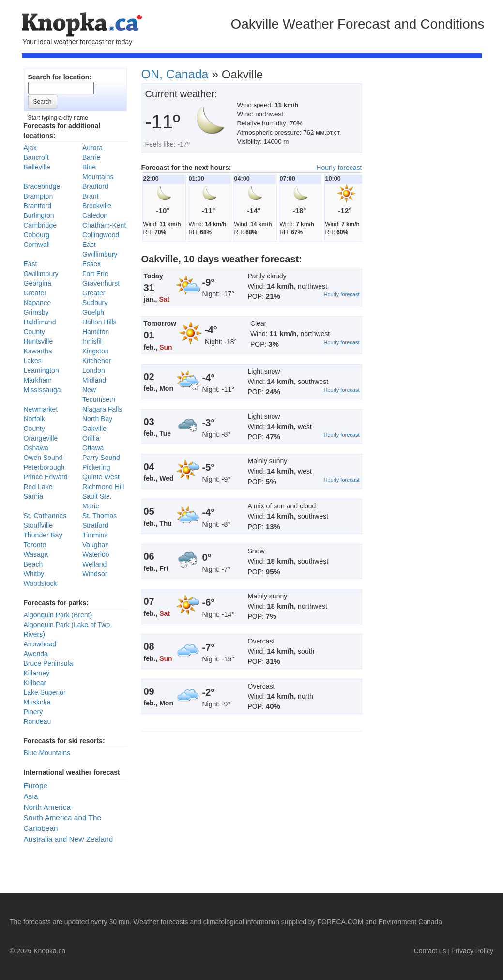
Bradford (95, 186)
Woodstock (40, 583)
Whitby (34, 574)
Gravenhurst (101, 283)
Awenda (36, 654)
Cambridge (40, 225)
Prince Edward (46, 477)
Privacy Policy (472, 951)
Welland (94, 564)
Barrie (91, 157)
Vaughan (96, 545)
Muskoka (37, 702)
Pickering (96, 467)
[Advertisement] (438, 223)
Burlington (39, 215)
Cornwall (37, 245)
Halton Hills (99, 322)
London (94, 370)
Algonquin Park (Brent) (58, 615)
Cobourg (37, 235)
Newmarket (41, 409)
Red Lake (38, 487)
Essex (91, 264)
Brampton (38, 196)
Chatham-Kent (104, 225)
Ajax (30, 148)
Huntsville (38, 341)
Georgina (38, 283)
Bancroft (36, 157)
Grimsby (36, 312)
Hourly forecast (339, 168)
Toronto (35, 545)
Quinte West (101, 477)
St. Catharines (45, 516)
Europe (36, 786)
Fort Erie (95, 274)
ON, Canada (175, 74)
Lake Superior (45, 692)
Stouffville (38, 525)
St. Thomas (99, 516)
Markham (38, 380)
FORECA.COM (341, 922)
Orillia (91, 438)
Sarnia (33, 496)
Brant (90, 196)
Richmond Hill (103, 487)
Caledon (95, 215)
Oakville (94, 429)
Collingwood (101, 235)
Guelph (93, 312)
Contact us (430, 951)
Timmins (95, 535)
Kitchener (97, 361)
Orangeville (41, 438)
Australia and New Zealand (69, 839)
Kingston (95, 351)
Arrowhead (40, 644)
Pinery (33, 712)
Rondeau (38, 721)
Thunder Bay (43, 535)
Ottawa (93, 448)
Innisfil (92, 341)
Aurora (92, 148)
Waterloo (96, 554)
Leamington (41, 370)
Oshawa (36, 448)
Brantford (38, 206)
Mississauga (42, 390)
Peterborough (44, 467)
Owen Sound (43, 458)
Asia (31, 796)
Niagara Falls (102, 409)
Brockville (97, 206)
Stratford (95, 525)
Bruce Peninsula (48, 663)
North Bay (97, 419)
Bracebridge (42, 186)
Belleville (37, 167)
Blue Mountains (47, 753)
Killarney (37, 673)
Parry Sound (101, 458)
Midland (94, 380)
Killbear (35, 683)
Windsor (95, 574)
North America (47, 807)
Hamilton (96, 332)
